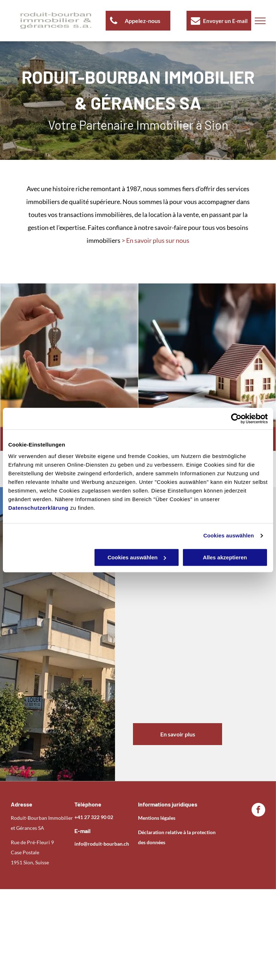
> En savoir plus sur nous (155, 240)
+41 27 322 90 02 (94, 817)
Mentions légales (157, 818)
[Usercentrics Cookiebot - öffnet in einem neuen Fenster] (236, 419)
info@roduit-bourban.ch (102, 844)
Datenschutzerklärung (38, 508)
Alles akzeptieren (225, 557)
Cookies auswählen (229, 535)
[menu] (260, 21)
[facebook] (258, 811)
